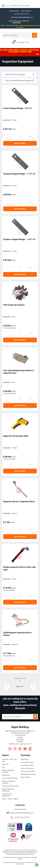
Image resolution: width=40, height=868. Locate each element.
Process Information (28, 771)
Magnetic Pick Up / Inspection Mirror (19, 502)
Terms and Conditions (10, 778)
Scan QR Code (26, 11)
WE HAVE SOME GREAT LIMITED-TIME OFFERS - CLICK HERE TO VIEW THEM (20, 51)
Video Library (25, 777)
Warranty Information (28, 774)
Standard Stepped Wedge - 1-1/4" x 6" (19, 174)
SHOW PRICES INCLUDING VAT (19, 21)
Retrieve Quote (14, 11)
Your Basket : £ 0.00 (23, 42)
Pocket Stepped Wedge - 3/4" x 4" (18, 108)
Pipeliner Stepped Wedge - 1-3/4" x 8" (19, 239)
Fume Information (27, 768)
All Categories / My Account (16, 6)
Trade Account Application (7, 795)
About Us (5, 764)
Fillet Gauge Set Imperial (14, 305)
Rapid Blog (24, 759)
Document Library (27, 762)
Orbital (16, 799)
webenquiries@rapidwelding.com (22, 17)
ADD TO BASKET (20, 143)
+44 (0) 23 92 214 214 (22, 14)
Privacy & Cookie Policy (10, 786)
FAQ (3, 767)
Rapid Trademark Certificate (8, 790)
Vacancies (6, 775)
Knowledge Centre (27, 765)
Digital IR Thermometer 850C (16, 436)
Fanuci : (10, 799)
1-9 (20, 680)
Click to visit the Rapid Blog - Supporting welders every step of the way (20, 26)
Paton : (5, 799)
